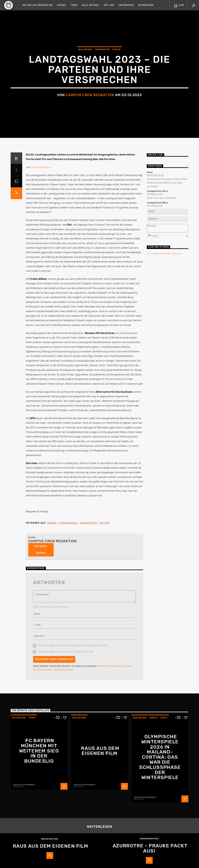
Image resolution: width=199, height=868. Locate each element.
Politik (117, 153)
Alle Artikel (91, 5)
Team (74, 5)
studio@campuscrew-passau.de (166, 479)
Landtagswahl (68, 749)
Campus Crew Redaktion (90, 198)
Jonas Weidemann (41, 393)
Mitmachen (146, 5)
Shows (61, 5)
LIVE (179, 5)
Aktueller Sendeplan (37, 5)
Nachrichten (102, 153)
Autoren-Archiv (41, 775)
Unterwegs (126, 5)
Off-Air (109, 5)
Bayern (52, 749)
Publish (155, 461)
